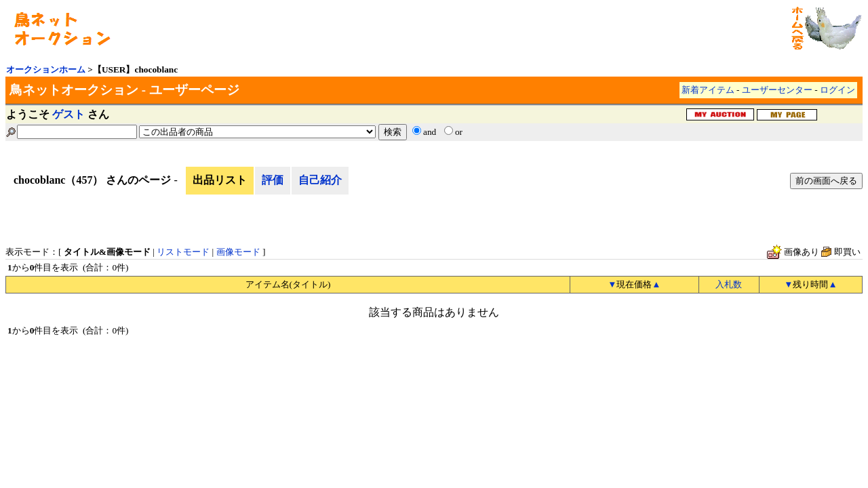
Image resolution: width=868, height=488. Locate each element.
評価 (273, 180)
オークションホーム (46, 69)
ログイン (837, 90)
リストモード (183, 252)
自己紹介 (320, 180)
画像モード (238, 252)
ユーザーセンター (777, 90)
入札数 (729, 284)
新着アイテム (708, 90)
